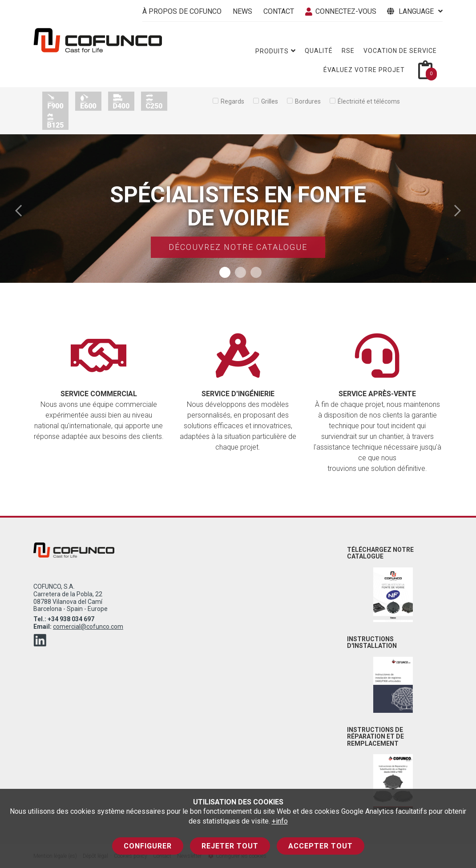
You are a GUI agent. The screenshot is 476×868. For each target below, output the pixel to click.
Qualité (319, 51)
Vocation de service (400, 51)
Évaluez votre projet (364, 70)
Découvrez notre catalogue (238, 247)
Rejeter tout (230, 846)
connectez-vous (341, 11)
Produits (276, 51)
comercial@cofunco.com (88, 627)
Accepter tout (321, 846)
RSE (348, 51)
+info (280, 821)
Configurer (148, 846)
